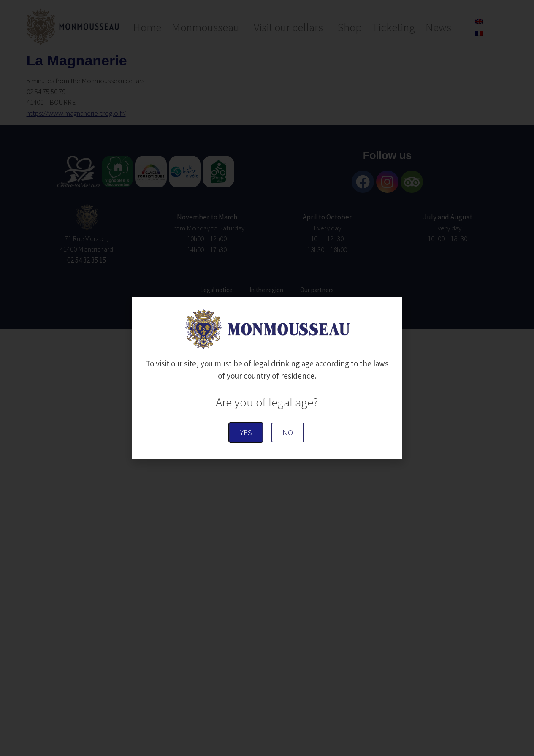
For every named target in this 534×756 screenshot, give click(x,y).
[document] (267, 378)
